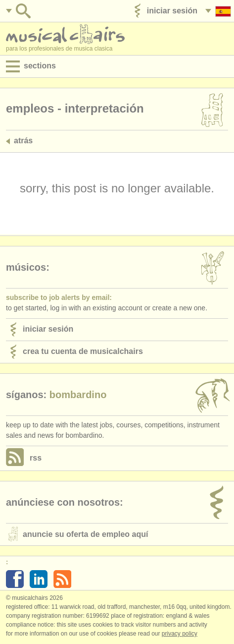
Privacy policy (180, 634)
